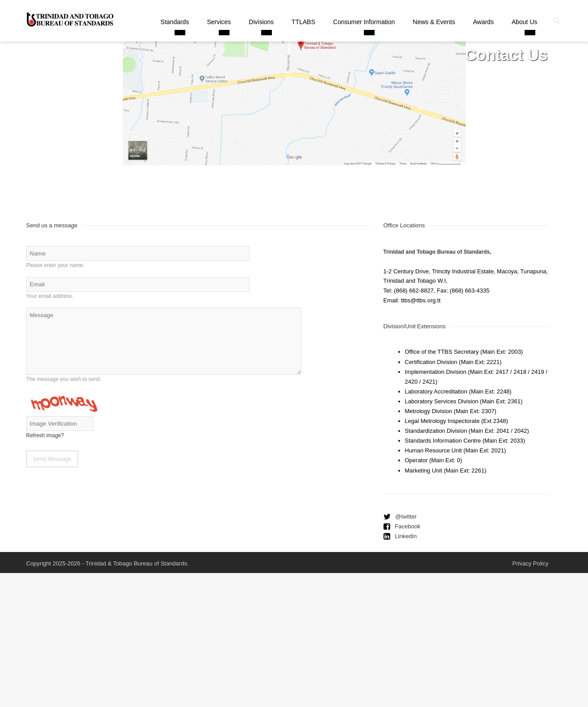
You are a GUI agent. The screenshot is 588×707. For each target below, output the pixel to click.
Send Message (52, 459)
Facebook (407, 526)
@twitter (406, 517)
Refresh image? (45, 435)
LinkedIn (406, 536)
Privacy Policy (531, 563)
